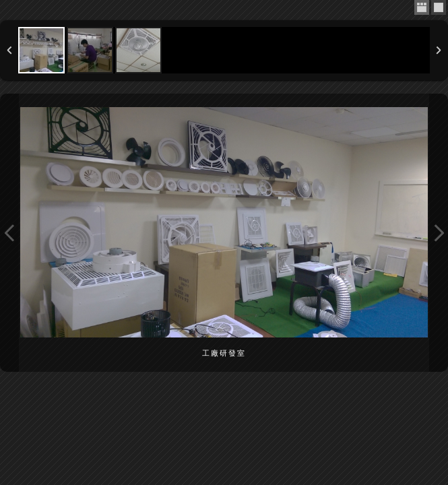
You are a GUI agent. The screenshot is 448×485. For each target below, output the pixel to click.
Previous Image (9, 233)
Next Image (439, 233)
